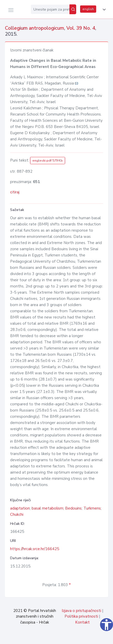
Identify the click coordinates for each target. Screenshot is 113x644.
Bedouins (73, 508)
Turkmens (92, 508)
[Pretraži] (73, 9)
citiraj (15, 192)
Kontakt (82, 622)
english (88, 9)
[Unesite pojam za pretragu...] (50, 9)
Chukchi (17, 514)
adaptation (20, 508)
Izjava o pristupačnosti (81, 611)
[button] (103, 10)
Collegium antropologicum (34, 28)
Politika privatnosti (81, 616)
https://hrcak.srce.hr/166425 (35, 549)
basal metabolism (47, 508)
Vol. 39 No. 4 (81, 28)
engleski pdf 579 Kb (48, 161)
